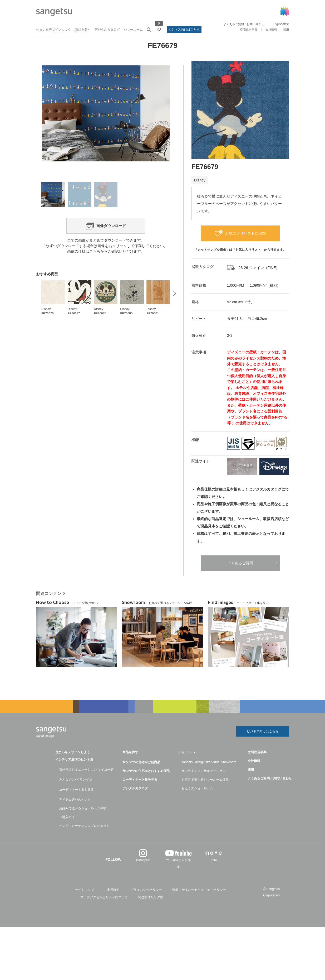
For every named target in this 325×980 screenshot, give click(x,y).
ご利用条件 (112, 906)
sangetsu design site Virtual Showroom (209, 778)
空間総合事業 (249, 30)
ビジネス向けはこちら (184, 30)
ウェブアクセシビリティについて (104, 913)
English (278, 24)
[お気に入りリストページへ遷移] (159, 30)
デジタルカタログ (107, 30)
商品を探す (83, 30)
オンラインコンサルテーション (204, 787)
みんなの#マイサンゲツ (76, 795)
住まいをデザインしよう (53, 30)
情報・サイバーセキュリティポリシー (199, 906)
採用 (286, 30)
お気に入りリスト (248, 264)
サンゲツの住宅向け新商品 (141, 778)
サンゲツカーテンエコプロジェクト (84, 842)
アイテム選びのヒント (75, 815)
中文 (286, 24)
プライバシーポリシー (146, 906)
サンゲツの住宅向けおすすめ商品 (146, 787)
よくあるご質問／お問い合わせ (244, 24)
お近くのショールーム (197, 804)
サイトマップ (85, 906)
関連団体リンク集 (151, 913)
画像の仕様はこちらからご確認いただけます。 (106, 301)
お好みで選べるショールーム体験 (83, 824)
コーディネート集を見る (76, 805)
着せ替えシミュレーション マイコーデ (86, 785)
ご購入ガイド (68, 833)
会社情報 (271, 30)
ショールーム (133, 30)
